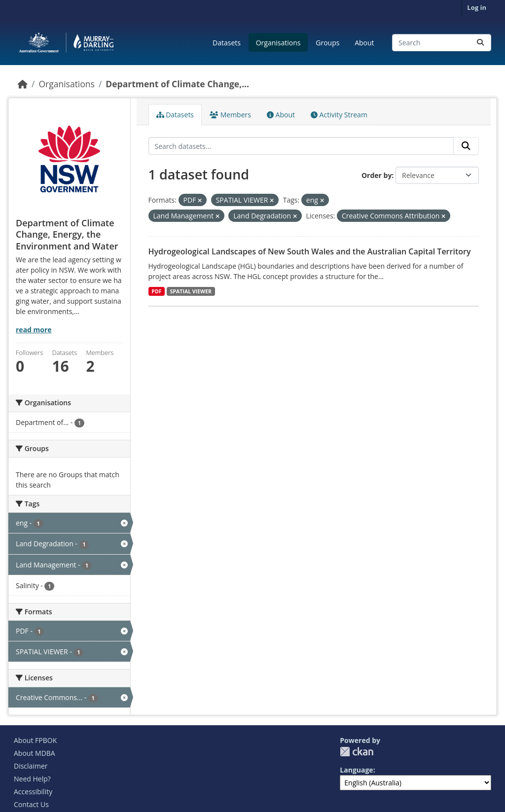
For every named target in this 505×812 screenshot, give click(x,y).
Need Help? (32, 779)
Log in (477, 7)
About (364, 43)
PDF (156, 291)
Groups (327, 43)
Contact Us (31, 804)
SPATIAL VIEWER (191, 291)
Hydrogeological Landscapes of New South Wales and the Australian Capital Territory (310, 251)
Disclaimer (31, 766)
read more (34, 330)
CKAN (357, 752)
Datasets (227, 43)
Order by (377, 175)
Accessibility (33, 792)
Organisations (278, 43)
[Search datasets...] (442, 43)
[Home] (23, 84)
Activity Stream (339, 115)
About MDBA (35, 753)
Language (356, 770)
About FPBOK (35, 740)
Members (230, 115)
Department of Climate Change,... (177, 84)
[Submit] (480, 43)
